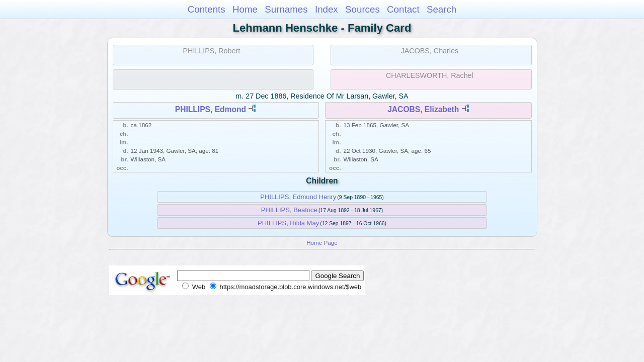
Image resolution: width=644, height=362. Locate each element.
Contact (403, 9)
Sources (363, 9)
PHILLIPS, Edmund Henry (298, 197)
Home (245, 9)
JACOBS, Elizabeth (423, 109)
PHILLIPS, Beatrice (289, 210)
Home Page (322, 243)
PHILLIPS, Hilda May (288, 223)
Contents (207, 9)
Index (327, 9)
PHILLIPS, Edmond (211, 109)
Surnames (286, 9)
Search (441, 9)
